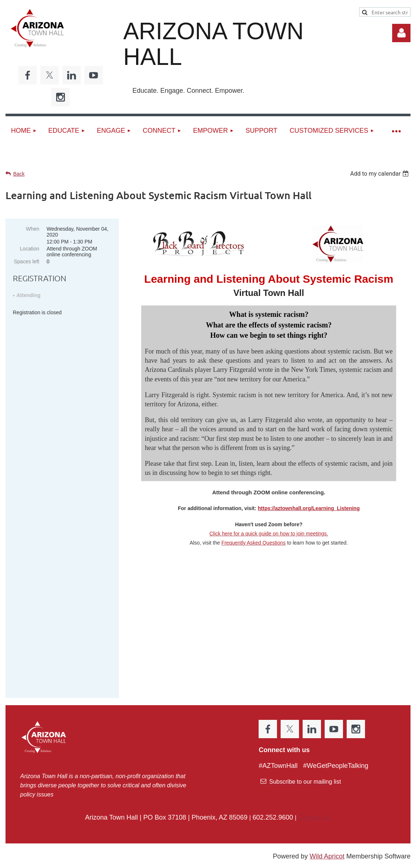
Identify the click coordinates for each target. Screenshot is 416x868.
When (32, 229)
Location (30, 249)
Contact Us (315, 789)
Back (19, 174)
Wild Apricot (327, 828)
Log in (401, 33)
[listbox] (380, 174)
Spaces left (27, 261)
